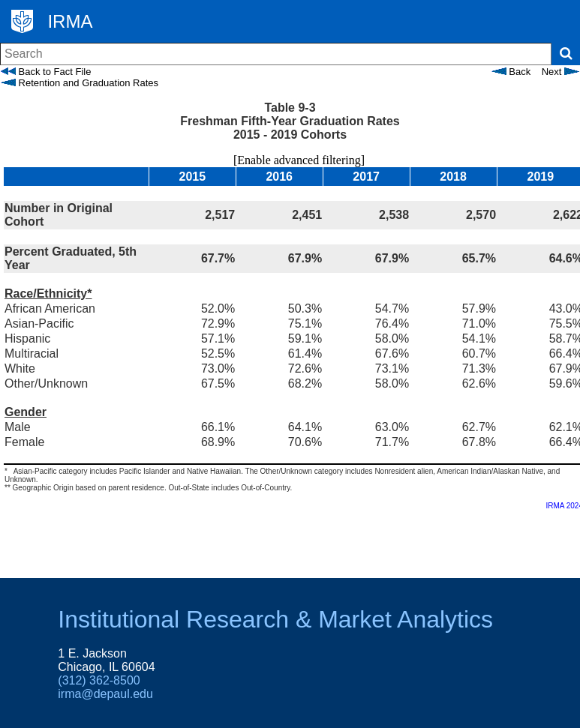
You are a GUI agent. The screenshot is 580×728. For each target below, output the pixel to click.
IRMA (70, 21)
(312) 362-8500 (99, 680)
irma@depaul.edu (105, 694)
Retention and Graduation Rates (80, 83)
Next (560, 72)
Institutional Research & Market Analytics (275, 619)
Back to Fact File (46, 72)
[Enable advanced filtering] (290, 160)
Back (511, 72)
